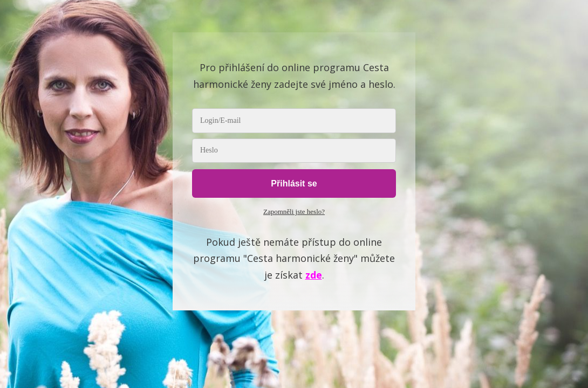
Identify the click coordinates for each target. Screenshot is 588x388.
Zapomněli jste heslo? (294, 212)
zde (314, 275)
